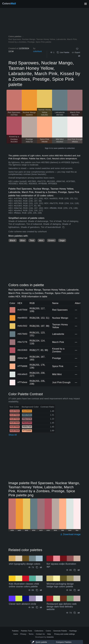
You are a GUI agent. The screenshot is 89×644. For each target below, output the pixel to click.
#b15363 (22, 350)
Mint (41, 240)
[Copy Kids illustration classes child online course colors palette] (37, 590)
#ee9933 (22, 318)
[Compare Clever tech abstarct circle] (41, 607)
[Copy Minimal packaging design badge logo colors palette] (75, 590)
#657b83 (22, 334)
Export (76, 52)
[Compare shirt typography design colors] (41, 567)
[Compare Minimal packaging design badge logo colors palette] (79, 590)
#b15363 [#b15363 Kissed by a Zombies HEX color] (13, 348)
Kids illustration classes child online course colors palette (24, 585)
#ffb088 (22, 366)
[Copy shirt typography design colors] (37, 567)
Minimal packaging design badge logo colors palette (60, 585)
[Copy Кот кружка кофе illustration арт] (75, 570)
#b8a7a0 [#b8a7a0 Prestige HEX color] (13, 356)
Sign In (48, 148)
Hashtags (73, 631)
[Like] (77, 49)
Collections (39, 631)
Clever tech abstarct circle (23, 604)
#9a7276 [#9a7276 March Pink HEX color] (13, 340)
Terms (31, 634)
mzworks (50, 637)
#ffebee (22, 382)
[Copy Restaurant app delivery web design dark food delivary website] (75, 613)
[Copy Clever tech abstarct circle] (37, 607)
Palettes (15, 631)
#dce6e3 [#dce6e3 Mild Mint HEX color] (13, 372)
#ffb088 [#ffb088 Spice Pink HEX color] (13, 364)
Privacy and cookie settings (64, 634)
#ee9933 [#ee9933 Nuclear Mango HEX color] (13, 316)
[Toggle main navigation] (85, 4)
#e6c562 (22, 326)
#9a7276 (22, 342)
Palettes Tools (27, 631)
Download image (70, 534)
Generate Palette (60, 631)
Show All (13, 435)
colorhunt (37, 51)
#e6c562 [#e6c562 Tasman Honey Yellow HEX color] (13, 324)
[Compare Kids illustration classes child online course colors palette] (41, 590)
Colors (9, 4)
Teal (32, 240)
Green (51, 240)
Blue (23, 240)
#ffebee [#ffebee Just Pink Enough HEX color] (13, 380)
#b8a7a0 (22, 358)
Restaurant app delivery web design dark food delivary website (62, 607)
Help (49, 634)
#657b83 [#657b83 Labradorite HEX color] (13, 332)
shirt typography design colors (25, 564)
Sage (62, 240)
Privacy (23, 634)
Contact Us (40, 634)
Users (16, 634)
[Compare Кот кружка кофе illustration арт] (79, 570)
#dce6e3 (22, 374)
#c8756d (22, 310)
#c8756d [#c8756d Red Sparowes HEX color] (13, 308)
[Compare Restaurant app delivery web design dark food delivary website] (79, 613)
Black (13, 240)
